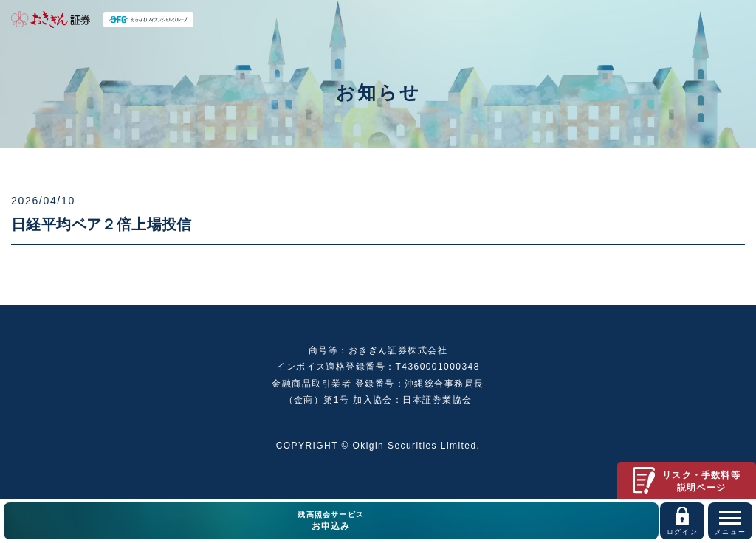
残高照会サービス (331, 522)
